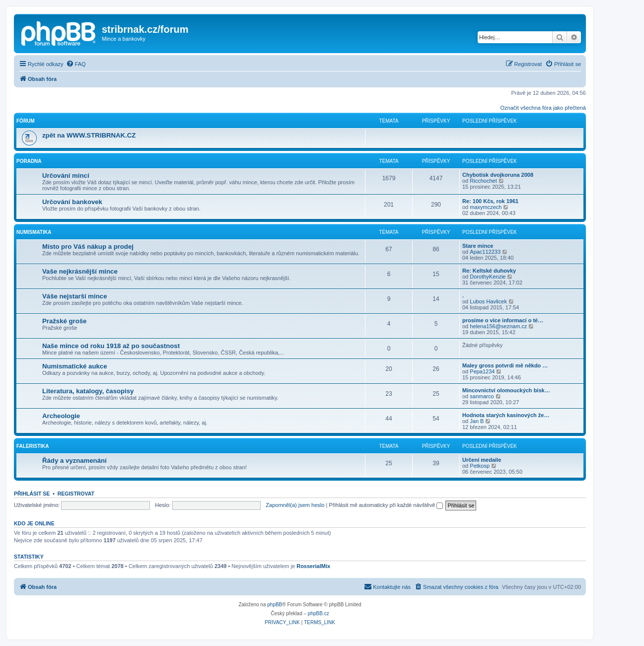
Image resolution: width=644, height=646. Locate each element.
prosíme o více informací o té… (503, 320)
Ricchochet (483, 181)
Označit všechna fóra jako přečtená (543, 108)
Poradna (29, 161)
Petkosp (480, 466)
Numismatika (34, 232)
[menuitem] (76, 64)
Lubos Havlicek (488, 301)
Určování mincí (66, 176)
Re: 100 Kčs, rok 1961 (490, 201)
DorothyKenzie (488, 277)
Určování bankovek (72, 202)
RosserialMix (313, 566)
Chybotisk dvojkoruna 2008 (498, 175)
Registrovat (76, 494)
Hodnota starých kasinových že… (506, 415)
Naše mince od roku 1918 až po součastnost (111, 346)
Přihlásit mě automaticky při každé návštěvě (386, 505)
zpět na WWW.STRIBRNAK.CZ (89, 135)
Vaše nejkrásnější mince (80, 271)
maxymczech (486, 207)
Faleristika (33, 446)
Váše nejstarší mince (74, 296)
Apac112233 (485, 252)
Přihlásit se (32, 494)
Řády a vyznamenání (74, 461)
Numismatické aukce (74, 366)
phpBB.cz (319, 613)
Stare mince (478, 246)
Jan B (477, 421)
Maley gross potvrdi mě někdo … (505, 365)
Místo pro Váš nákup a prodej (88, 247)
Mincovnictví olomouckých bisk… (506, 390)
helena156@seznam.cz (498, 326)
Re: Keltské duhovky (489, 271)
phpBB (275, 605)
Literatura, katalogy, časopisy (88, 391)
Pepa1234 (482, 371)
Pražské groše (64, 321)
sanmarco (482, 396)
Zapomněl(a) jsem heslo (295, 505)
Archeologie (61, 416)
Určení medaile (482, 460)
